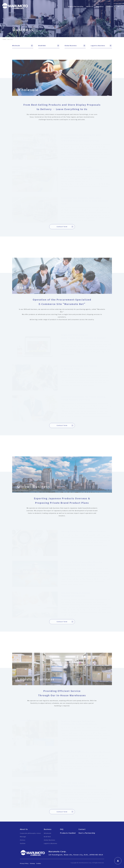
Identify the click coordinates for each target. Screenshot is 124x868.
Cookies (39, 863)
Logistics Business (98, 46)
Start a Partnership (76, 6)
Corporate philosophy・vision (30, 833)
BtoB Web (42, 46)
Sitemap (32, 863)
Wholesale (16, 46)
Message (23, 837)
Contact (110, 6)
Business (100, 6)
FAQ (62, 829)
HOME (4, 39)
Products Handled (68, 833)
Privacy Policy (24, 863)
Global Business (71, 46)
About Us (90, 6)
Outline (23, 843)
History (23, 840)
